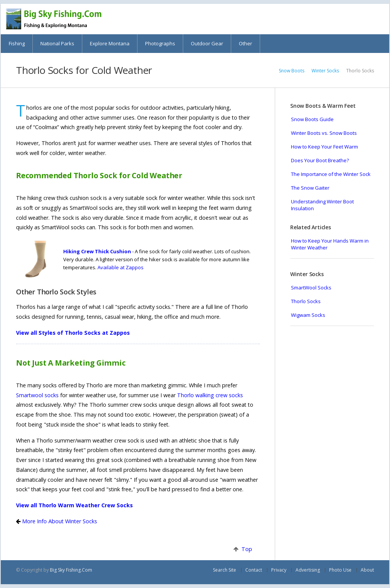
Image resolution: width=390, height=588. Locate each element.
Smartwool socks (37, 395)
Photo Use (340, 570)
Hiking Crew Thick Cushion (97, 251)
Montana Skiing (320, 19)
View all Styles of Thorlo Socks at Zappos (73, 333)
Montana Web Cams (298, 19)
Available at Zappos (121, 267)
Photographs (160, 43)
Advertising (308, 570)
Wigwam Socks (308, 315)
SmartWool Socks (311, 288)
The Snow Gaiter (310, 188)
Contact (254, 570)
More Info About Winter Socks (59, 521)
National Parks (57, 43)
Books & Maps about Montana (341, 19)
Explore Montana (110, 43)
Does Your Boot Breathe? (320, 160)
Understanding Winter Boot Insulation (322, 205)
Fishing (17, 43)
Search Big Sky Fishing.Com (363, 19)
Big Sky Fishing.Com (71, 570)
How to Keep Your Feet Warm (324, 147)
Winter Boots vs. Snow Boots (324, 133)
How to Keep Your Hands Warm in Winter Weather (330, 244)
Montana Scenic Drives (276, 19)
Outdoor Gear (207, 43)
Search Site (225, 570)
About (367, 570)
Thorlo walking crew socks (210, 395)
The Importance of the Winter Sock (331, 174)
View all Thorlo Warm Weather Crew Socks (74, 505)
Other (245, 43)
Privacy (279, 570)
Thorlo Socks (306, 301)
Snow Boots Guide (312, 119)
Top (245, 549)
